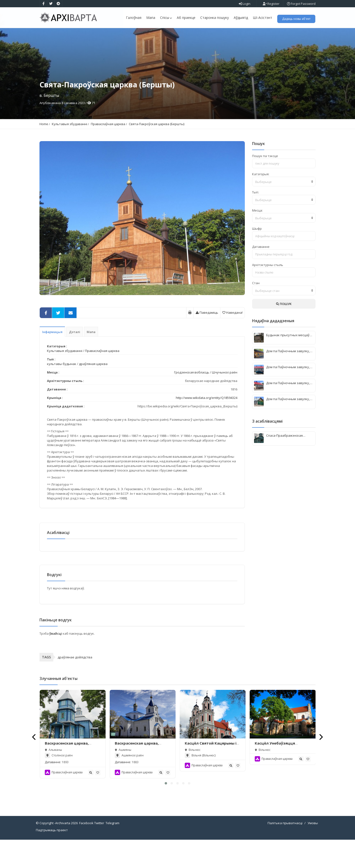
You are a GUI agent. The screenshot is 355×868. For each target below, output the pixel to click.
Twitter (99, 851)
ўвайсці (56, 662)
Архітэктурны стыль (268, 291)
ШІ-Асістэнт (262, 18)
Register (271, 4)
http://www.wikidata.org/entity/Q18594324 (207, 424)
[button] (166, 812)
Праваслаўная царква (108, 150)
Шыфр (257, 255)
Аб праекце (186, 18)
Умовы (313, 851)
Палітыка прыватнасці (285, 851)
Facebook (86, 851)
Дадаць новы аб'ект (296, 19)
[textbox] (284, 208)
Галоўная (134, 18)
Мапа (151, 18)
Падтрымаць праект (52, 858)
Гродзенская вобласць (192, 398)
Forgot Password (301, 4)
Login (245, 4)
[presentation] (34, 765)
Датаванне (261, 273)
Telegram (112, 851)
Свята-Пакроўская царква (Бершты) (157, 150)
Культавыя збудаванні (69, 150)
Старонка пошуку (215, 18)
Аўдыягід (241, 18)
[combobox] (284, 208)
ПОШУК (284, 330)
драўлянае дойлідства (75, 685)
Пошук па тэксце (265, 182)
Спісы (166, 18)
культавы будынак (62, 390)
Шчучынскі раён (225, 398)
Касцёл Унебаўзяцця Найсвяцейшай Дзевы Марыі (282, 774)
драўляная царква (93, 390)
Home (44, 150)
